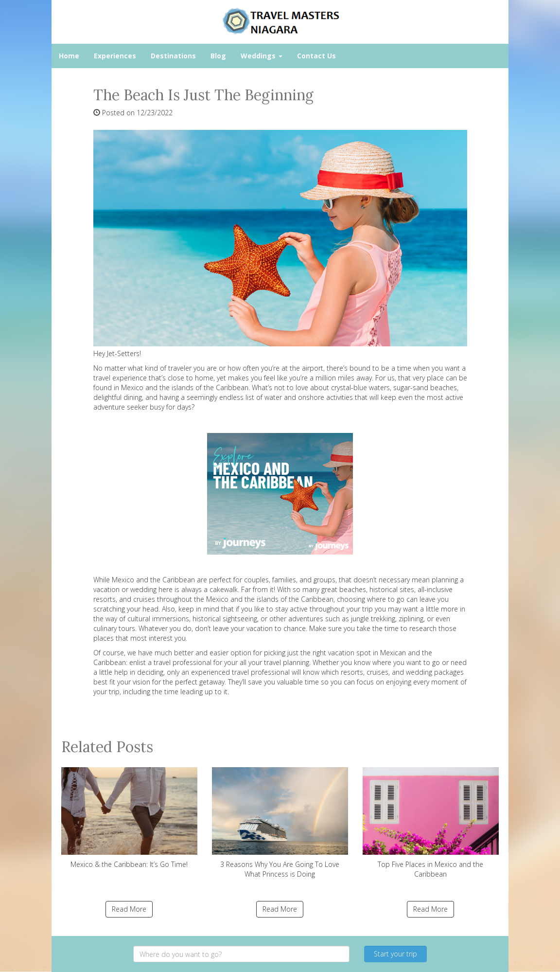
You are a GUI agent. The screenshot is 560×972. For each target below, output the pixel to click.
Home (69, 56)
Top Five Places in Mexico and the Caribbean (431, 823)
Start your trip (395, 954)
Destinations (173, 56)
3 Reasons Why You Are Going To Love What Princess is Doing (280, 823)
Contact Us (316, 56)
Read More (129, 909)
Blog (218, 56)
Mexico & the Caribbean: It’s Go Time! (129, 818)
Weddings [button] (262, 56)
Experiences (115, 56)
